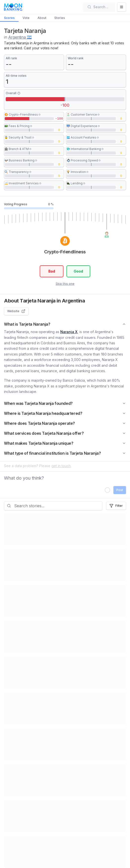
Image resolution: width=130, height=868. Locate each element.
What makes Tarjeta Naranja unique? (65, 443)
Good (78, 271)
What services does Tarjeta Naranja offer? (65, 433)
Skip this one (65, 284)
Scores (9, 18)
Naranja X (69, 332)
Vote (26, 18)
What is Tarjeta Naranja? (65, 324)
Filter (116, 506)
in (18, 37)
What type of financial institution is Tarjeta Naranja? (65, 453)
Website (16, 311)
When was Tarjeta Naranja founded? (65, 403)
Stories (60, 18)
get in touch (61, 466)
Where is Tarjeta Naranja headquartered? (65, 413)
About (42, 18)
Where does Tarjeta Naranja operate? (65, 423)
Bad (51, 271)
